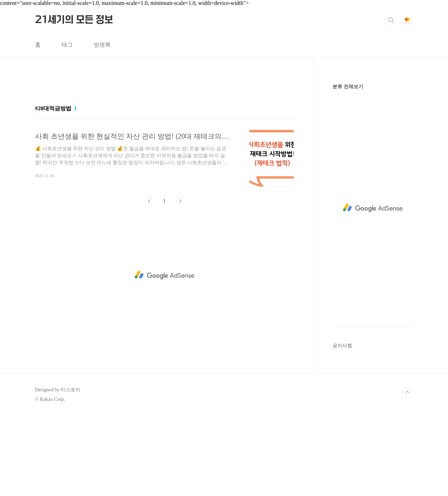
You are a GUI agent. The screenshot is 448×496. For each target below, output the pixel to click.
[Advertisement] (164, 275)
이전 (149, 201)
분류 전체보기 (348, 87)
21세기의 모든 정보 (74, 20)
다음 (180, 201)
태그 (67, 45)
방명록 (102, 45)
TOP (407, 392)
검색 (391, 20)
